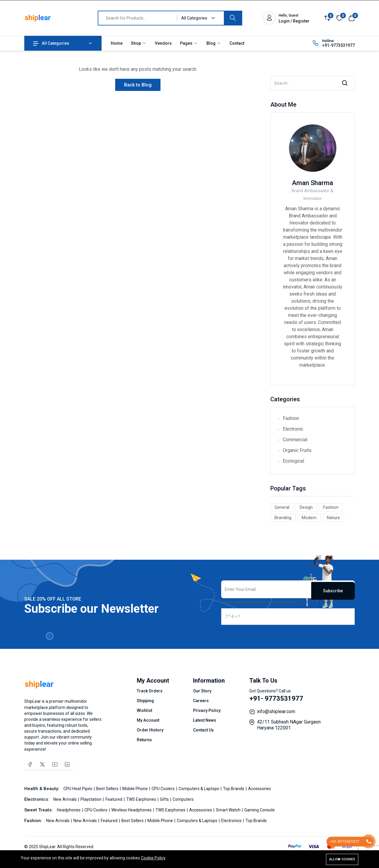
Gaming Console (260, 810)
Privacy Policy (207, 710)
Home (117, 43)
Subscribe (333, 589)
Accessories (260, 789)
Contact (237, 43)
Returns (144, 740)
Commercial (295, 440)
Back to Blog (138, 85)
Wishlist (144, 710)
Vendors (163, 43)
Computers (183, 799)
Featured (114, 799)
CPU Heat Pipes (78, 789)
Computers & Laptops (199, 789)
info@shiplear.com (276, 711)
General (282, 507)
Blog (214, 43)
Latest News (205, 720)
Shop (139, 43)
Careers (201, 701)
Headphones (69, 810)
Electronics (232, 821)
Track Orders (150, 691)
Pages (189, 43)
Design (306, 507)
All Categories (51, 43)
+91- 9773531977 (276, 698)
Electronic (293, 429)
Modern (309, 518)
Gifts (165, 799)
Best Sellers (108, 789)
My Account (148, 720)
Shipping (145, 701)
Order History (150, 730)
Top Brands (234, 789)
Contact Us (203, 730)
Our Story (202, 691)
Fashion (291, 418)
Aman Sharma (313, 183)
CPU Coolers (164, 789)
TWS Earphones (142, 799)
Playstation (91, 799)
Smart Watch (229, 810)
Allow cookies (342, 859)
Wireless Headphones (132, 810)
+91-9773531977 (338, 45)
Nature (333, 518)
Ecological (293, 461)
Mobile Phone (135, 789)
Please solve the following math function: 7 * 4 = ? (268, 602)
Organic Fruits (297, 450)
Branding (283, 518)
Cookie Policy (153, 859)
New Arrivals (65, 799)
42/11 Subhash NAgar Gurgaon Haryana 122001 (289, 725)
